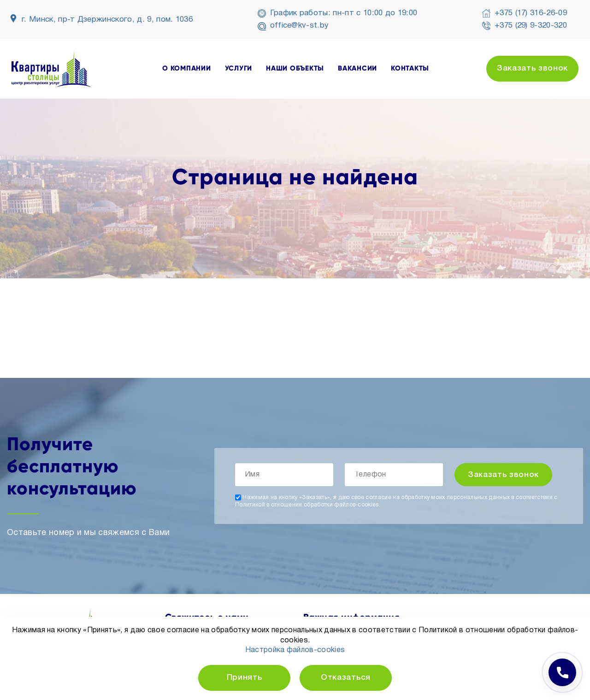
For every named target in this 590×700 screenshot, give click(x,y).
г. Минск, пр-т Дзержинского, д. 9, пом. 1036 (107, 20)
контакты (410, 68)
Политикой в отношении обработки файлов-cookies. (308, 505)
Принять (245, 678)
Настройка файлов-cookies (295, 650)
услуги (239, 68)
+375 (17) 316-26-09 (531, 13)
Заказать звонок (532, 68)
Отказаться (346, 678)
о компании (187, 68)
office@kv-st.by (300, 26)
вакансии (357, 68)
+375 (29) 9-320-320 (531, 26)
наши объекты (295, 68)
